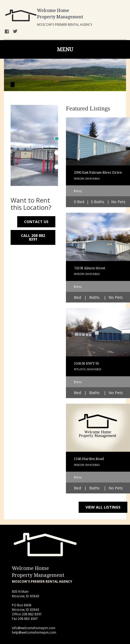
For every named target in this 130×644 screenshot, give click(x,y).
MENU (65, 49)
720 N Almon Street (89, 268)
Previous (18, 134)
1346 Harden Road (89, 459)
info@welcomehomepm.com (34, 628)
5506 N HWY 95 (86, 363)
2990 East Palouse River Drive (98, 172)
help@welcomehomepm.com (34, 632)
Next (51, 134)
